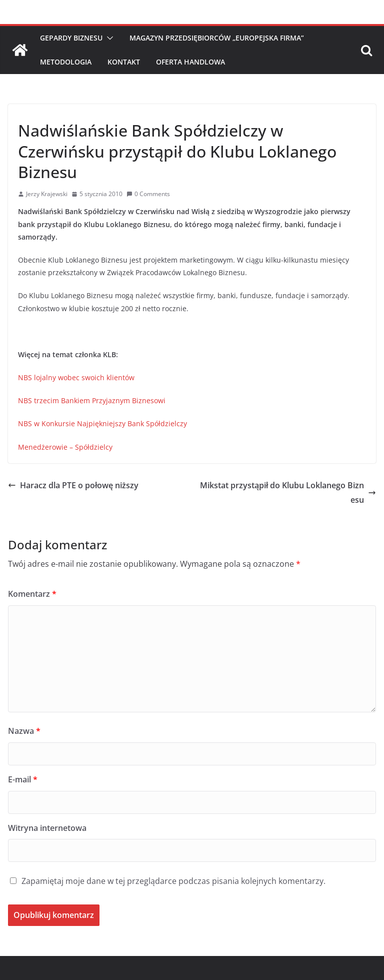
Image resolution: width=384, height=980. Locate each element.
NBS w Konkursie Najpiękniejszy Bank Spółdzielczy (102, 423)
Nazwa (24, 731)
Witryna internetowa (47, 828)
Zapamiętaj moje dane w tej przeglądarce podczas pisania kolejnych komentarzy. (173, 881)
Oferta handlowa (190, 62)
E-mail (23, 779)
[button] (108, 38)
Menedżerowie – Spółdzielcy (65, 447)
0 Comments (148, 194)
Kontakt (124, 62)
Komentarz (32, 594)
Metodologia (66, 62)
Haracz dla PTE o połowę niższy (73, 485)
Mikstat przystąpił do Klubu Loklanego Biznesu (288, 493)
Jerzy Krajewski (47, 194)
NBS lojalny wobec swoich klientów (76, 377)
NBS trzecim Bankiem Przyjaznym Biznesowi (92, 400)
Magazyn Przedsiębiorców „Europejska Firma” (217, 38)
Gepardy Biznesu (71, 38)
